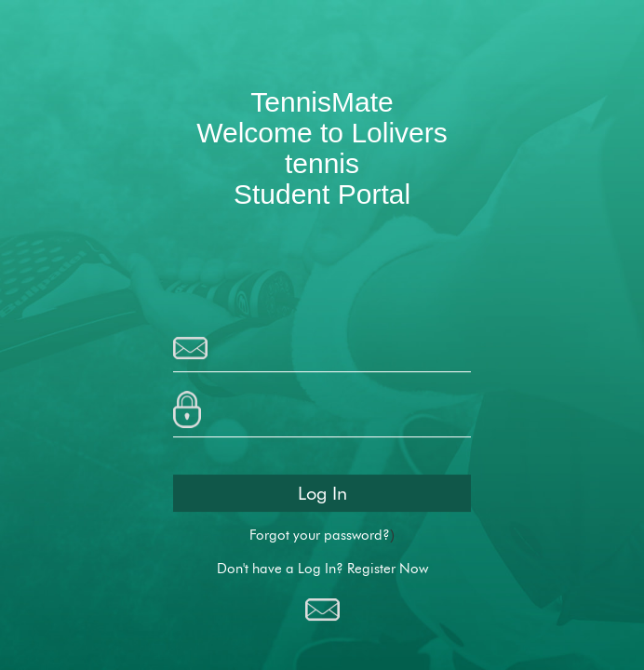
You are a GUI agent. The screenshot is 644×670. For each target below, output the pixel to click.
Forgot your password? (320, 535)
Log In (322, 493)
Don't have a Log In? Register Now (322, 569)
